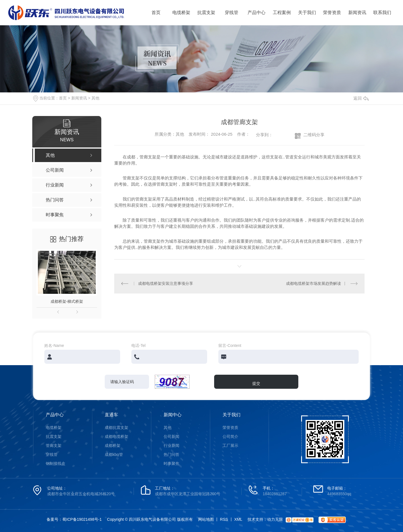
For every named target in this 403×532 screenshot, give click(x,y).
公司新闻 (171, 436)
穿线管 (232, 12)
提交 (256, 383)
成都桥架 (113, 445)
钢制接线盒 (56, 463)
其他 (95, 98)
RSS (224, 519)
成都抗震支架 (116, 428)
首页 (156, 12)
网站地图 (206, 519)
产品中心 (257, 12)
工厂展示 (230, 445)
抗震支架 (206, 12)
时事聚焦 (171, 463)
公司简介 (230, 436)
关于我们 (307, 12)
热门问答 (171, 454)
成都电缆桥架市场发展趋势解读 (313, 283)
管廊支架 (54, 445)
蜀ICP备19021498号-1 (82, 519)
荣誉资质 (332, 12)
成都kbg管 (114, 454)
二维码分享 (314, 135)
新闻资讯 (357, 12)
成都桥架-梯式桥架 (67, 301)
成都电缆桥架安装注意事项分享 (166, 283)
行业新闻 (171, 445)
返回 (361, 98)
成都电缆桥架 (116, 436)
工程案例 (282, 12)
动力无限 (275, 519)
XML (238, 519)
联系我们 (382, 12)
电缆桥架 (181, 12)
